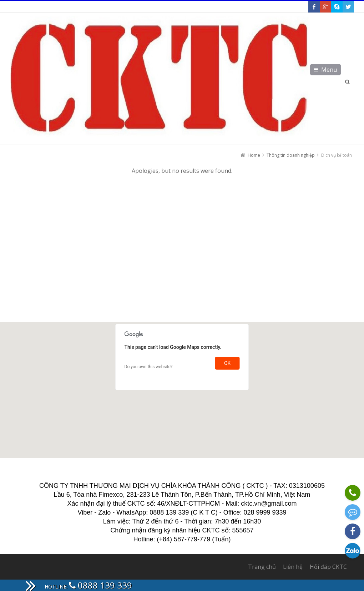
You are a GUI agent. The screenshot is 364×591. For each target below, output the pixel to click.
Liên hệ (293, 567)
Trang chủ (262, 567)
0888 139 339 (100, 585)
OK (227, 363)
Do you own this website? (149, 367)
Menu (329, 70)
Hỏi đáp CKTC (328, 567)
